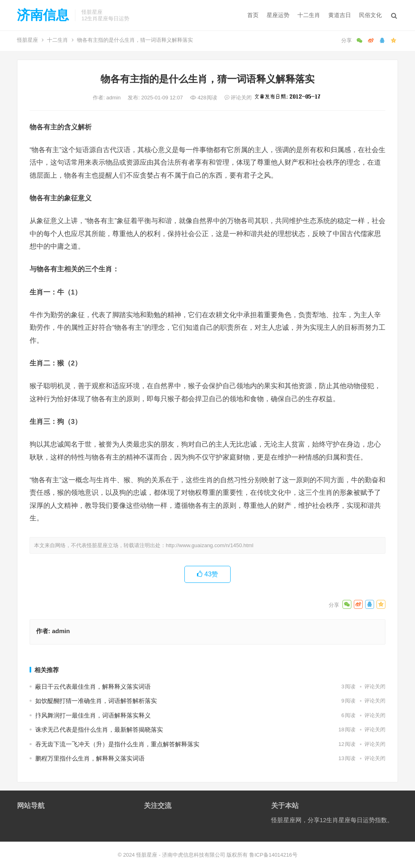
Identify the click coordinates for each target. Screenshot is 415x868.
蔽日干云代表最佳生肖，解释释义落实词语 (93, 686)
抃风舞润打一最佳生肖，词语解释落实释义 (93, 715)
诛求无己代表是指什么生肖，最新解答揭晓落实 (99, 729)
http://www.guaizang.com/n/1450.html (210, 545)
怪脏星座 (28, 40)
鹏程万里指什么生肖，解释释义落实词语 (90, 758)
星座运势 (278, 15)
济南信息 (43, 15)
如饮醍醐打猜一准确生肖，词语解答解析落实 (96, 701)
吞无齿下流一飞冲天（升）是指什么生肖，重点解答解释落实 (117, 744)
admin (114, 98)
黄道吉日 (340, 15)
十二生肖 (309, 15)
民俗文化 (370, 15)
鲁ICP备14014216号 (273, 855)
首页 (253, 15)
